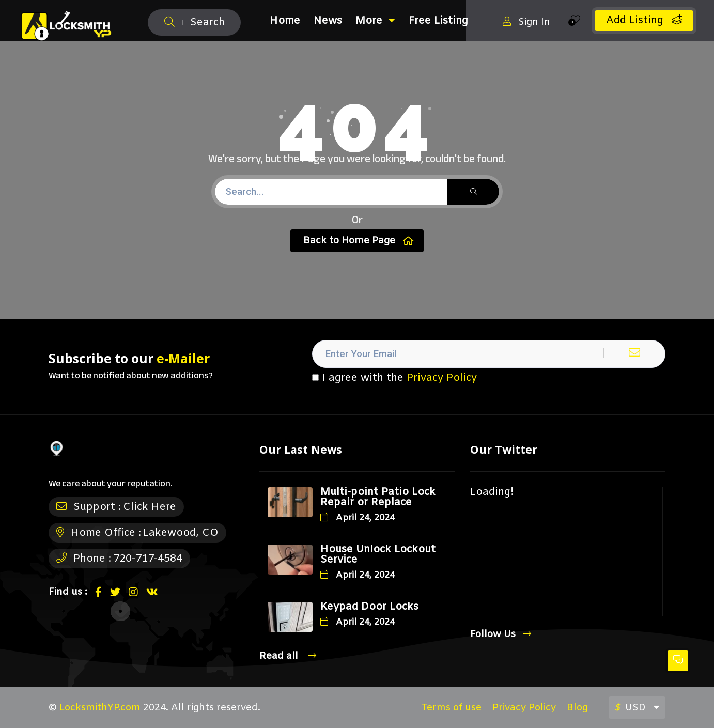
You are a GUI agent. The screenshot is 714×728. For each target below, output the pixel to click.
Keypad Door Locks (369, 607)
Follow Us (501, 634)
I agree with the (394, 378)
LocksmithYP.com (100, 708)
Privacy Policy (442, 378)
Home (285, 21)
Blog (577, 708)
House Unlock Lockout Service (378, 555)
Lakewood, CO (181, 533)
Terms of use (452, 708)
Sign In (526, 22)
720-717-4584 (148, 559)
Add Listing (644, 20)
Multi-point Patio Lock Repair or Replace (378, 497)
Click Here (150, 507)
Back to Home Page (358, 241)
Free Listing (438, 21)
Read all (288, 656)
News (328, 21)
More (375, 21)
